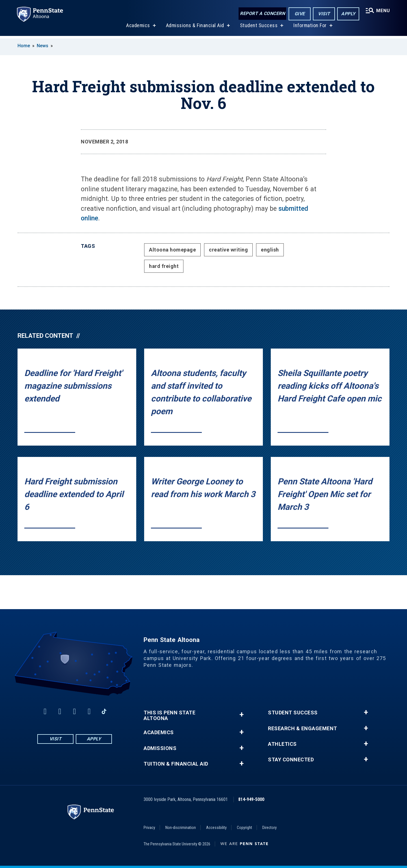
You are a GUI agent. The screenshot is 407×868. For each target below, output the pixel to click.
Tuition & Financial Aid (176, 764)
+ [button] (242, 715)
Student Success (258, 28)
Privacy (149, 828)
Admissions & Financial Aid (194, 28)
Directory (269, 828)
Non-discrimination (181, 828)
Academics (138, 28)
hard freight (164, 266)
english (270, 250)
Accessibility (216, 828)
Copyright (244, 828)
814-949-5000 (251, 799)
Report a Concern (262, 13)
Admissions (160, 748)
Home (24, 46)
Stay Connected (291, 760)
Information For (310, 28)
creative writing (228, 250)
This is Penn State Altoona (169, 716)
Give (299, 14)
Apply (348, 14)
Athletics (282, 744)
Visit (323, 14)
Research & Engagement (303, 729)
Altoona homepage (172, 250)
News (43, 46)
